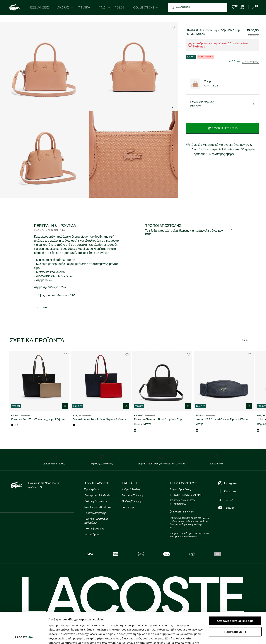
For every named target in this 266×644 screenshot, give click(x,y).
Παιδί (104, 7)
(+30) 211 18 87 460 (182, 512)
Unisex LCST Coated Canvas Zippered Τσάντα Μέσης (222, 422)
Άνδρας (65, 7)
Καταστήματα (92, 535)
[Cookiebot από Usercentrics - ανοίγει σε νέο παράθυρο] (24, 637)
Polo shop (128, 507)
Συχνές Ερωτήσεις (180, 489)
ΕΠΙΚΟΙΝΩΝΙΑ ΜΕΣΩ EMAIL (186, 495)
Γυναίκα (86, 7)
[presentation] (235, 340)
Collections (146, 7)
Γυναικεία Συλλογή (132, 495)
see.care (42, 307)
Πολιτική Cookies (94, 529)
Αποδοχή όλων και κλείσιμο (235, 592)
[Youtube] (238, 508)
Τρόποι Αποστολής (95, 513)
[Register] (242, 7)
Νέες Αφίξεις (41, 7)
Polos (122, 7)
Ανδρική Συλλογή (132, 489)
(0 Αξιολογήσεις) (250, 62)
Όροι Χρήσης (92, 489)
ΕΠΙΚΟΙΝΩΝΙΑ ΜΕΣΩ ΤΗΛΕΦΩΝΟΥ (182, 502)
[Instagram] (238, 483)
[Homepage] (15, 7)
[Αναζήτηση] (198, 7)
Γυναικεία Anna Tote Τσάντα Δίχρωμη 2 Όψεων (38, 419)
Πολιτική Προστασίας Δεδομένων (96, 521)
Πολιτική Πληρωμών (96, 501)
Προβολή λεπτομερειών (64, 637)
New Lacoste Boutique (98, 507)
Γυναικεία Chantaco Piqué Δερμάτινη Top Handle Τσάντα (158, 422)
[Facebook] (238, 491)
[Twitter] (238, 500)
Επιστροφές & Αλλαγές (97, 495)
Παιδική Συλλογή (131, 501)
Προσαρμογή (235, 603)
